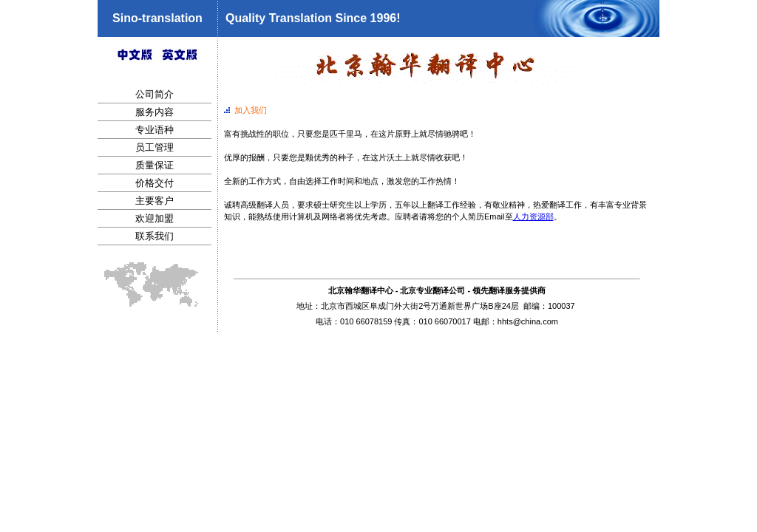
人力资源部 (533, 216)
